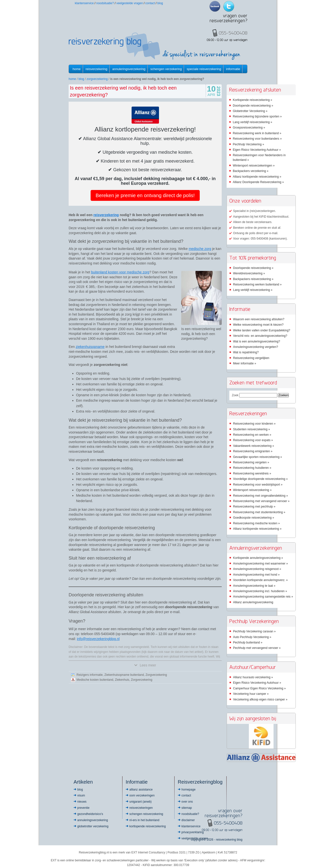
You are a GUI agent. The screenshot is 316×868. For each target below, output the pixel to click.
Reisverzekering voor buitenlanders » (257, 139)
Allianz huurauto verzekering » (253, 677)
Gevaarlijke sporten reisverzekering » (257, 457)
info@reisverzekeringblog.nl (98, 639)
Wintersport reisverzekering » (252, 490)
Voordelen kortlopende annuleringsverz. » (260, 580)
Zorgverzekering (97, 79)
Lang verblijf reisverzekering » (252, 122)
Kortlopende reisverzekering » (252, 100)
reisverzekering (106, 215)
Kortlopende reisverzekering (148, 826)
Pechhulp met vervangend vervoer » (257, 648)
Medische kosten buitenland (95, 680)
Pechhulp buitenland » (248, 642)
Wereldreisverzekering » (249, 273)
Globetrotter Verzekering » (250, 111)
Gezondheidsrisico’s (90, 814)
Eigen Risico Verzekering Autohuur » (257, 150)
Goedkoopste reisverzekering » (254, 518)
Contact (150, 3)
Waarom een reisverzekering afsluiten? (259, 319)
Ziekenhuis (122, 680)
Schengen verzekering (166, 69)
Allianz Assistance (141, 790)
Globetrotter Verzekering (93, 826)
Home (77, 69)
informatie (233, 69)
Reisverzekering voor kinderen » (254, 424)
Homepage (188, 790)
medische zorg (200, 249)
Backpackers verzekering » (251, 171)
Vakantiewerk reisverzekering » (254, 446)
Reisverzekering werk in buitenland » (257, 133)
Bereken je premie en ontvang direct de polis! (145, 195)
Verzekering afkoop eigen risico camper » (260, 699)
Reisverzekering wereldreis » (252, 473)
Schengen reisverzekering (146, 814)
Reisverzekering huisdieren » (252, 468)
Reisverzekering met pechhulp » (254, 507)
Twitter (229, 6)
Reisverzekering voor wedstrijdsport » (258, 485)
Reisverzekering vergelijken (251, 358)
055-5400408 (228, 823)
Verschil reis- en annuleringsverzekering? (260, 336)
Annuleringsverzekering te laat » (254, 586)
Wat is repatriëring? (246, 352)
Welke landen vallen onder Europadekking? (262, 330)
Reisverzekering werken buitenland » (257, 284)
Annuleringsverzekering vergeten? (256, 347)
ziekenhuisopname (90, 347)
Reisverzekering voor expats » (253, 440)
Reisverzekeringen (141, 808)
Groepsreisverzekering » (249, 128)
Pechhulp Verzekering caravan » (254, 631)
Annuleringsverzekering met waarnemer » (260, 564)
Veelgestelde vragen (129, 3)
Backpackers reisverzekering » (253, 279)
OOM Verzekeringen (142, 795)
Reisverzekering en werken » (252, 435)
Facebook (215, 6)
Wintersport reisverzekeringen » (254, 166)
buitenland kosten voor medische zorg (120, 272)
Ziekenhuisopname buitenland (124, 675)
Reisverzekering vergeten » (251, 462)
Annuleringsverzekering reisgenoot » (257, 569)
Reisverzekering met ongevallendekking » (260, 496)
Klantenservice (84, 3)
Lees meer (145, 665)
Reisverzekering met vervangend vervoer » (261, 501)
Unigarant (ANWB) (140, 802)
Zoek (235, 395)
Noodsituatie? (105, 3)
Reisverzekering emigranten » (253, 451)
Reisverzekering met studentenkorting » (259, 512)
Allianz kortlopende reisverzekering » (257, 177)
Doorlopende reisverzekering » (253, 106)
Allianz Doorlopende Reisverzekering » (258, 182)
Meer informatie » (245, 363)
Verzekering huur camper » (251, 694)
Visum (81, 795)
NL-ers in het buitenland (144, 820)
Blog (160, 3)
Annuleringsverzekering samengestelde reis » (263, 597)
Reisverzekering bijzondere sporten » (257, 116)
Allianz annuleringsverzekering (253, 602)
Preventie (83, 808)
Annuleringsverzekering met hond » (256, 575)
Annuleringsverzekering (129, 69)
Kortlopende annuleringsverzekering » (258, 558)
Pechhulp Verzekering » (248, 144)
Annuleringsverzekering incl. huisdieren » (260, 591)
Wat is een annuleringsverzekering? (257, 341)
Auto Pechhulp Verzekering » (252, 637)
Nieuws (82, 802)
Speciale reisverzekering (204, 69)
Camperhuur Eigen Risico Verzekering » (259, 688)
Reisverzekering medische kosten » (256, 523)
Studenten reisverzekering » (251, 429)
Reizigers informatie (90, 675)
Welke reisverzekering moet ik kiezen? (258, 325)
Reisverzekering (97, 69)
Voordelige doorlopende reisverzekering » (260, 479)
